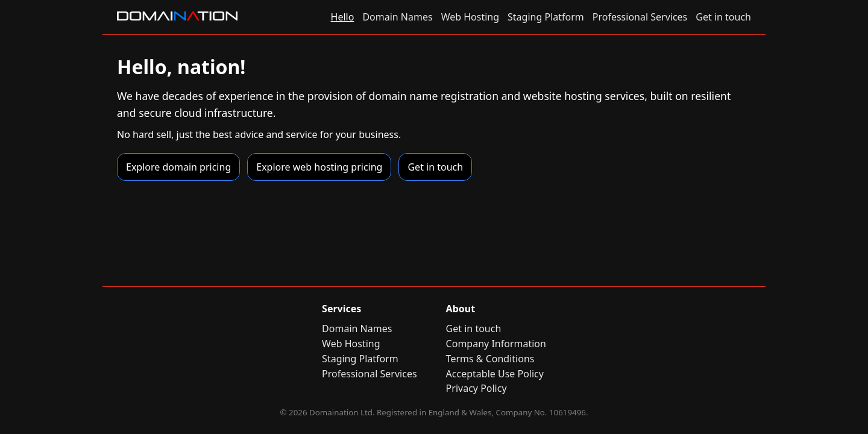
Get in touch (723, 17)
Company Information (496, 344)
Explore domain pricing (178, 167)
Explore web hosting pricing (319, 167)
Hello (343, 17)
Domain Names (397, 17)
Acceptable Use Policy (495, 374)
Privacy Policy (476, 388)
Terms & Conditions (490, 359)
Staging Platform (546, 17)
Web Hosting (470, 17)
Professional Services (640, 17)
